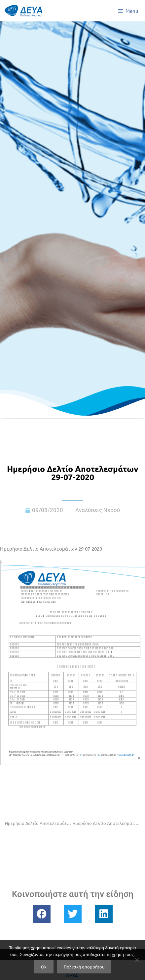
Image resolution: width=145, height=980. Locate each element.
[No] (137, 960)
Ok (44, 967)
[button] (42, 914)
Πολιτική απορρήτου (84, 967)
